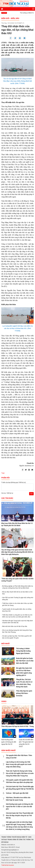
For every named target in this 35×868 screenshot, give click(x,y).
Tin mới (4, 13)
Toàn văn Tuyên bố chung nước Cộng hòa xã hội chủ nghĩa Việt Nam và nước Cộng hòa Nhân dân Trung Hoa (20, 773)
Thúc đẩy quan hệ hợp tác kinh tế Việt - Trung (17, 726)
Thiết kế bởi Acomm (8, 865)
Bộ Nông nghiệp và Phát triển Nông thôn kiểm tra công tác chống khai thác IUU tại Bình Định (18, 587)
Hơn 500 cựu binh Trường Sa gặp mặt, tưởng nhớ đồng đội (18, 599)
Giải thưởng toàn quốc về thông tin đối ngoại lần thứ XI (9, 742)
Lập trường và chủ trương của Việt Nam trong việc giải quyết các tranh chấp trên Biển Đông (19, 764)
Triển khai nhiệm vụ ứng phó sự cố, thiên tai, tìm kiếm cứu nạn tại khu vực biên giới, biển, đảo (17, 616)
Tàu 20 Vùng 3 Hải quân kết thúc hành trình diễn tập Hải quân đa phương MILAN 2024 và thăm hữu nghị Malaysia (17, 552)
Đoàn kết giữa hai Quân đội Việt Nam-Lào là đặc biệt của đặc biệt (25, 661)
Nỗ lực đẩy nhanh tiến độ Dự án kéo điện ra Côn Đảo (17, 593)
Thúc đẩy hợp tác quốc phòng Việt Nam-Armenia (24, 693)
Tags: (3, 473)
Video (4, 701)
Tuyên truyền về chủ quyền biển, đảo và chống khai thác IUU (17, 610)
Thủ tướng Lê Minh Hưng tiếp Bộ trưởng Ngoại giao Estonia (23, 651)
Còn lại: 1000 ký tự (7, 493)
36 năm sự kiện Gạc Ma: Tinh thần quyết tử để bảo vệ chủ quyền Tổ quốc (17, 637)
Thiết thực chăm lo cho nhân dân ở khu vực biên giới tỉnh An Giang (17, 604)
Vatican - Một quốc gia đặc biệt (17, 793)
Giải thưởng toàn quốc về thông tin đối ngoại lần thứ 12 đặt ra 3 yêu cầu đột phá (20, 806)
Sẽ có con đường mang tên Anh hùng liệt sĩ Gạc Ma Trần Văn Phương (17, 631)
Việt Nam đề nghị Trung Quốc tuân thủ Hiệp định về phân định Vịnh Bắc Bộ (17, 622)
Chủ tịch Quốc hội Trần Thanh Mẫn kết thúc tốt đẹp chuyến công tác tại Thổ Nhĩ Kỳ (20, 815)
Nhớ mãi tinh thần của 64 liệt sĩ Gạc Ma (15, 626)
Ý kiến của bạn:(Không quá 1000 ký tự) (14, 482)
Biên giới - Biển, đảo (10, 18)
